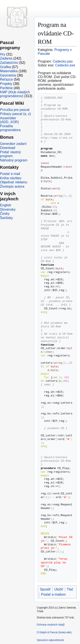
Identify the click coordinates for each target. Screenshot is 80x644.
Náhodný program (14, 160)
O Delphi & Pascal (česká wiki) (54, 632)
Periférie (6, 88)
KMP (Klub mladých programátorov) (15, 94)
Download (8, 148)
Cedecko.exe (65, 65)
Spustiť (45, 589)
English (6, 205)
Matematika (9, 71)
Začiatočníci (9, 63)
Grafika (6, 67)
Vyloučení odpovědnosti (50, 640)
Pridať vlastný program (10, 154)
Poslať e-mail (10, 174)
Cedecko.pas (63, 61)
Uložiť (59, 589)
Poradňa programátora (10, 128)
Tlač (70, 589)
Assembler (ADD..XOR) (9, 120)
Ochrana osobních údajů (51, 625)
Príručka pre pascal (15, 110)
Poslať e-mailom (53, 594)
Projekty (6, 84)
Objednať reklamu (14, 182)
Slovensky (8, 209)
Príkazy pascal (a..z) (15, 114)
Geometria (8, 75)
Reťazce (6, 79)
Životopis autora (12, 186)
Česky (5, 214)
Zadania (6, 58)
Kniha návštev (11, 178)
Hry (3, 54)
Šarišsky (6, 218)
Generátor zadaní (13, 144)
